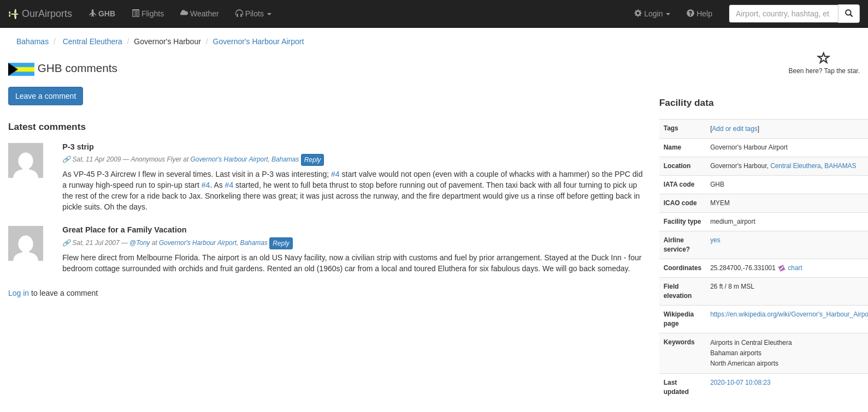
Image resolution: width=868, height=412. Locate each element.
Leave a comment (46, 96)
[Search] (849, 14)
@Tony (140, 243)
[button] (253, 14)
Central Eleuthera (796, 166)
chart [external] (790, 268)
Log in (19, 293)
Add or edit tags (734, 129)
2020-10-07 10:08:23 (740, 383)
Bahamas (285, 160)
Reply (313, 160)
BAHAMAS (840, 166)
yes (715, 240)
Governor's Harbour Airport (259, 41)
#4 (335, 174)
